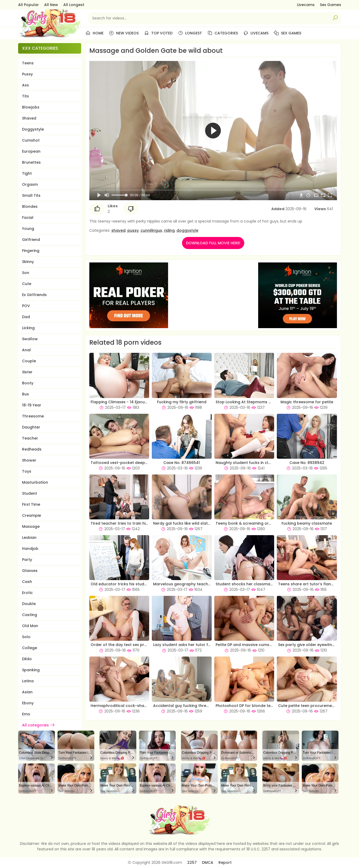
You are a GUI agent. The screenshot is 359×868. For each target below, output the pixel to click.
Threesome (33, 416)
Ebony (28, 703)
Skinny (28, 262)
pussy (133, 230)
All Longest (74, 5)
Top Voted (158, 33)
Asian (27, 692)
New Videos (124, 33)
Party (27, 560)
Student (30, 493)
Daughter (31, 427)
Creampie (32, 515)
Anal (26, 350)
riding (169, 230)
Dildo (27, 659)
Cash (27, 582)
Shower (29, 460)
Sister (27, 372)
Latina (28, 681)
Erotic (27, 593)
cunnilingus (151, 230)
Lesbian (29, 538)
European (31, 151)
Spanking (31, 670)
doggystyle (187, 230)
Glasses (30, 571)
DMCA (208, 862)
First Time (31, 504)
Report (225, 862)
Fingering (31, 251)
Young (28, 229)
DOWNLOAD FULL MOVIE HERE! (213, 243)
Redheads (32, 449)
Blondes (30, 206)
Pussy (27, 74)
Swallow (30, 339)
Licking (28, 328)
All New (51, 5)
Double (29, 604)
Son (26, 273)
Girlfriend (31, 240)
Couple (29, 361)
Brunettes (31, 162)
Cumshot (31, 140)
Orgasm (30, 184)
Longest (190, 33)
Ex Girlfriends (34, 295)
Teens (28, 63)
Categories (223, 33)
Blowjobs (31, 107)
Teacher (30, 438)
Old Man (30, 626)
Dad (26, 317)
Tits (25, 96)
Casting (30, 615)
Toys (27, 471)
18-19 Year (32, 405)
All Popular (28, 5)
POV (26, 306)
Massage (31, 526)
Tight (27, 173)
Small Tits (31, 195)
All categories (39, 725)
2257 (192, 862)
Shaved (29, 118)
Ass (25, 85)
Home (94, 33)
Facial (28, 218)
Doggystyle (33, 129)
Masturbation (35, 482)
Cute (27, 284)
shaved (118, 230)
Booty (28, 383)
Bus (25, 394)
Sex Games (331, 5)
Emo (26, 714)
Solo (26, 637)
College (30, 648)
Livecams (306, 5)
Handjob (30, 549)
